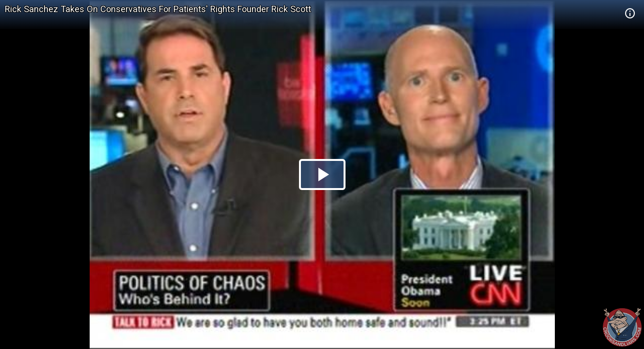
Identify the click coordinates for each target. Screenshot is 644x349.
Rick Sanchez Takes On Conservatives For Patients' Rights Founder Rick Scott (158, 9)
